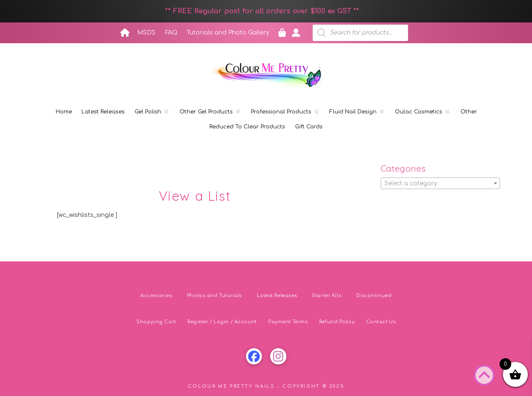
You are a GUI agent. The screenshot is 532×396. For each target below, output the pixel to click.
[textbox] (441, 184)
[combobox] (441, 183)
